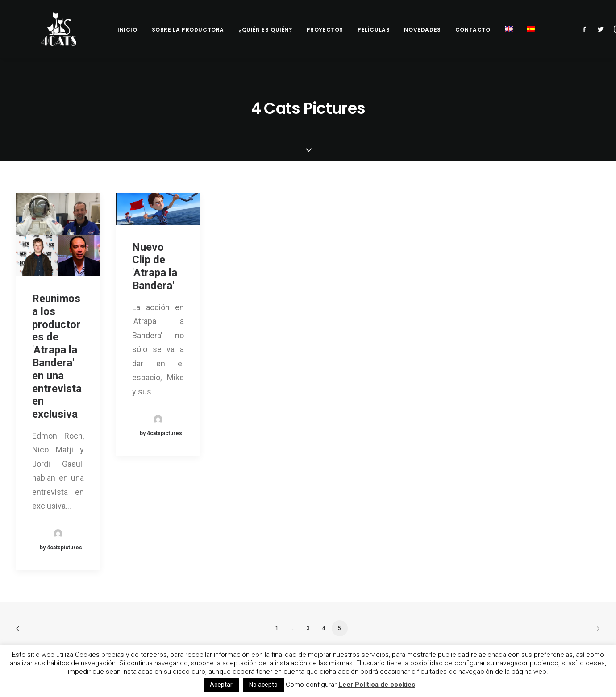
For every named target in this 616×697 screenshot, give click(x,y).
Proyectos (325, 30)
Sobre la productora (188, 30)
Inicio (127, 30)
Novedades (422, 30)
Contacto (473, 30)
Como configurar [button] (311, 685)
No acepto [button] (263, 685)
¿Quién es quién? (265, 30)
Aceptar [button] (221, 685)
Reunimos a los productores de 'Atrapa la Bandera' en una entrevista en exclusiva (57, 356)
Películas (374, 30)
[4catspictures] (52, 29)
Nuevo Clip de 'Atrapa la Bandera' (155, 266)
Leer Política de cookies (377, 685)
